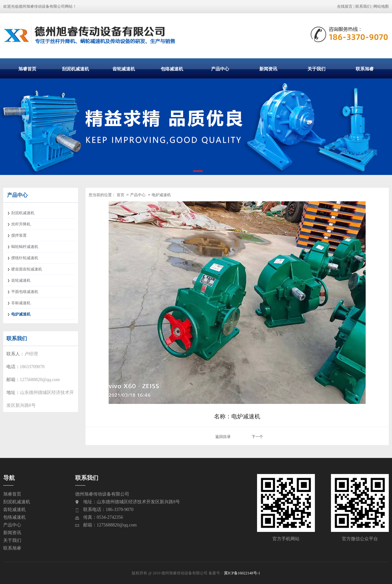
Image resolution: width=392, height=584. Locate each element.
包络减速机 (172, 69)
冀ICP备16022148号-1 (242, 573)
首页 (120, 195)
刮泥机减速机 (76, 69)
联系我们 (363, 6)
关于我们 (316, 69)
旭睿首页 (27, 69)
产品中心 (220, 69)
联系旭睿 (365, 69)
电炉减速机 (161, 195)
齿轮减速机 (124, 69)
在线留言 (345, 6)
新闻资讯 (268, 69)
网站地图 (381, 6)
